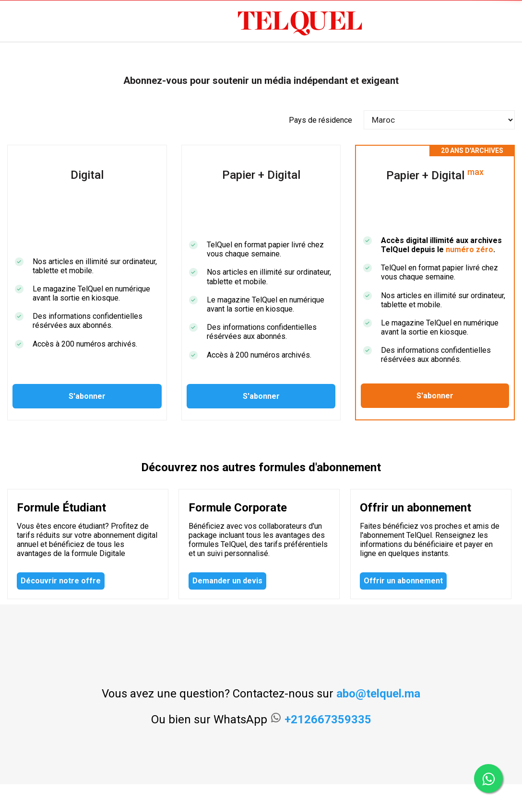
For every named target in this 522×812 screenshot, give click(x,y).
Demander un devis (227, 581)
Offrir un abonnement (403, 581)
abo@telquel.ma (378, 694)
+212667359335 (328, 719)
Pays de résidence (320, 120)
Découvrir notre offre (61, 581)
